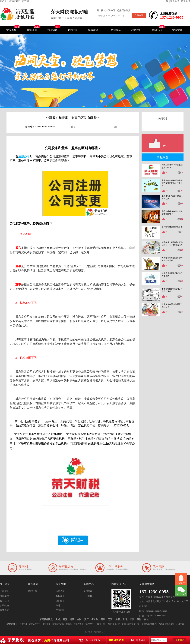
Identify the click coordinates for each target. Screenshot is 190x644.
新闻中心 (157, 30)
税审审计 (93, 30)
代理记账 (52, 30)
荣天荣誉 (177, 30)
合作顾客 (60, 601)
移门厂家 (101, 624)
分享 (73, 127)
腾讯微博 (186, 1)
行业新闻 (88, 596)
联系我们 (136, 30)
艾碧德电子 (90, 624)
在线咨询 (119, 640)
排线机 (69, 624)
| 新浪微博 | (175, 1)
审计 (58, 606)
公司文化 (4, 601)
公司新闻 (88, 591)
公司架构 (4, 596)
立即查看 (139, 16)
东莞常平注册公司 (166, 624)
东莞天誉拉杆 (35, 624)
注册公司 (60, 591)
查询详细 (141, 640)
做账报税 (47, 624)
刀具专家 (180, 624)
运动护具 (23, 624)
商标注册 (73, 30)
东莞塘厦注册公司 (149, 624)
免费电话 (180, 640)
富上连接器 (79, 624)
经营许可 (4, 610)
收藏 (166, 1)
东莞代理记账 (58, 624)
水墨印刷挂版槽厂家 (131, 624)
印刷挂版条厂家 (114, 624)
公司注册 (32, 30)
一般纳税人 (115, 30)
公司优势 (4, 606)
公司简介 (4, 591)
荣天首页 (11, 30)
